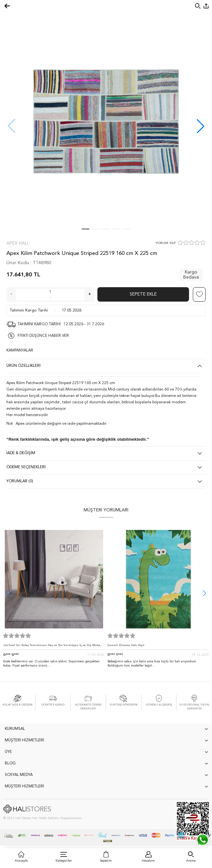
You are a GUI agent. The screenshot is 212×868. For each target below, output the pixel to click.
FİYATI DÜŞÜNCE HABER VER (43, 336)
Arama (191, 861)
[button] (201, 126)
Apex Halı (17, 243)
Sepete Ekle (143, 294)
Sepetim (106, 861)
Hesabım (148, 861)
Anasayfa (21, 861)
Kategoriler (64, 861)
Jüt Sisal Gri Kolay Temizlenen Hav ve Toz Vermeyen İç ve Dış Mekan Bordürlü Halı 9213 (53, 647)
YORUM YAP (166, 243)
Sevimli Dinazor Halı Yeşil (126, 645)
